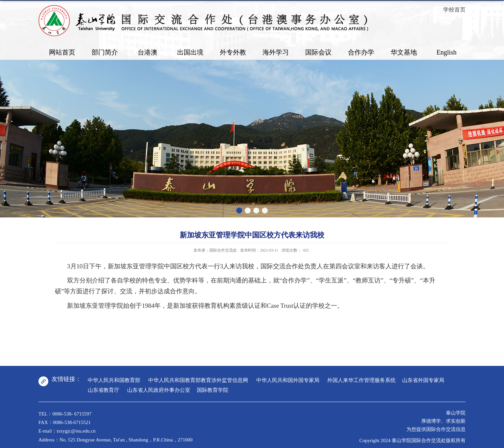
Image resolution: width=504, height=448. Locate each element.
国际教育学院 (213, 390)
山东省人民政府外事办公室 (159, 390)
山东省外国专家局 (423, 380)
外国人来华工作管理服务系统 (361, 380)
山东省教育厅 (103, 390)
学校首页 (454, 10)
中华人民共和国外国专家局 (288, 380)
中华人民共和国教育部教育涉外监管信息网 (198, 380)
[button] (239, 211)
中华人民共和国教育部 (114, 380)
